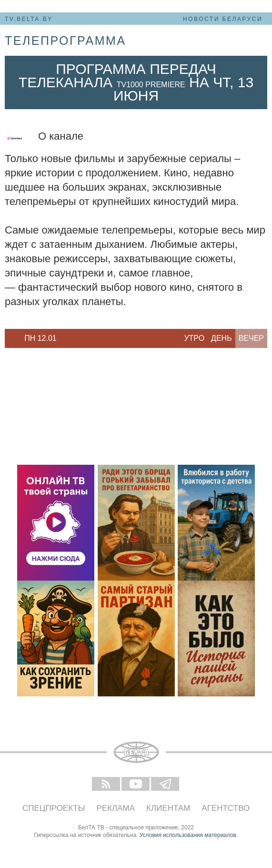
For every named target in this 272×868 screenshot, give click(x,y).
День (222, 338)
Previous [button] (10, 338)
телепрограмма (65, 41)
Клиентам (168, 808)
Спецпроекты (54, 808)
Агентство (226, 808)
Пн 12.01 (40, 338)
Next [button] (71, 338)
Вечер (251, 338)
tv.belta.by (29, 19)
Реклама (116, 808)
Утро (194, 338)
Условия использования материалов (188, 835)
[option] (40, 338)
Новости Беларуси (223, 19)
